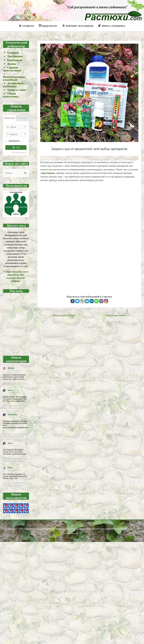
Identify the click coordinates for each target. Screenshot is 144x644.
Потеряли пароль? (19, 153)
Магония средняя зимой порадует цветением (15, 407)
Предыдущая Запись (62, 315)
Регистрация (22, 118)
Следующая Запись (117, 315)
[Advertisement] (28, 323)
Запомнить (14, 141)
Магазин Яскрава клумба (16, 383)
